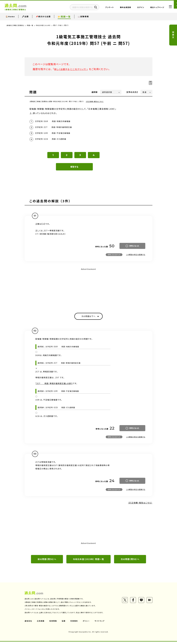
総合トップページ (153, 8)
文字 (132, 92)
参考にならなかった (114, 256)
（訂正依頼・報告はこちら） (95, 101)
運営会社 (28, 623)
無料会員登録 (121, 8)
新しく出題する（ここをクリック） (72, 69)
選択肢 (95, 92)
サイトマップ (101, 623)
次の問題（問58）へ (130, 561)
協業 (64, 623)
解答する (74, 168)
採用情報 (53, 623)
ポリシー (87, 623)
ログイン (136, 8)
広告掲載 (41, 623)
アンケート (105, 8)
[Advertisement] (88, 290)
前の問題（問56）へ (47, 561)
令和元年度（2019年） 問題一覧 (88, 561)
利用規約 (75, 623)
